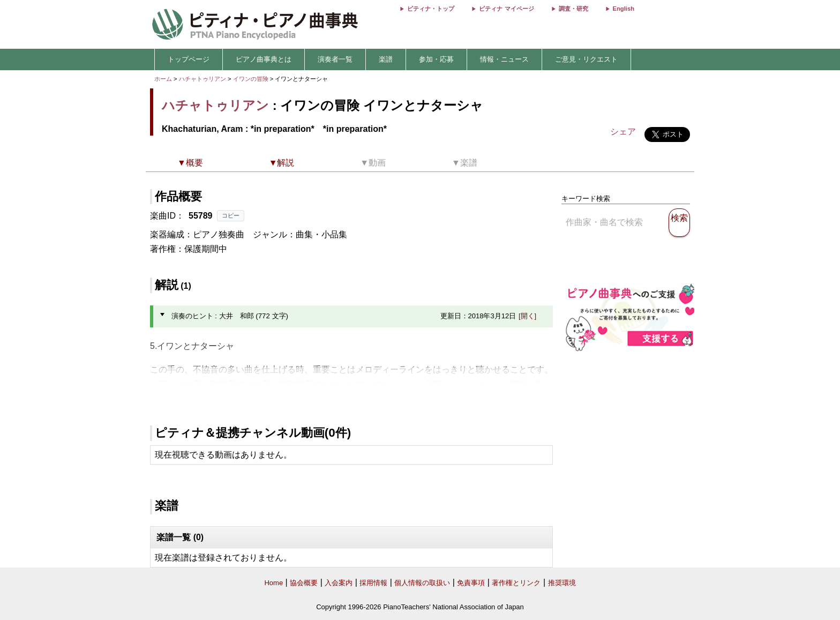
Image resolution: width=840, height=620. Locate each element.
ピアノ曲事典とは (264, 59)
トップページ (189, 59)
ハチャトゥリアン (202, 79)
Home (273, 583)
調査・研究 (573, 9)
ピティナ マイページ (506, 9)
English (624, 9)
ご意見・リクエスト (586, 59)
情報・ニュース (504, 59)
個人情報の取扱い (422, 583)
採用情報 (373, 583)
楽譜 (386, 59)
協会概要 (304, 583)
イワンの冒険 (252, 79)
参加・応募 (436, 59)
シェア (623, 132)
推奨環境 (562, 583)
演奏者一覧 (335, 59)
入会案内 (339, 583)
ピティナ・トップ (431, 9)
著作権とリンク (516, 583)
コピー (231, 215)
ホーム (163, 79)
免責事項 (471, 583)
